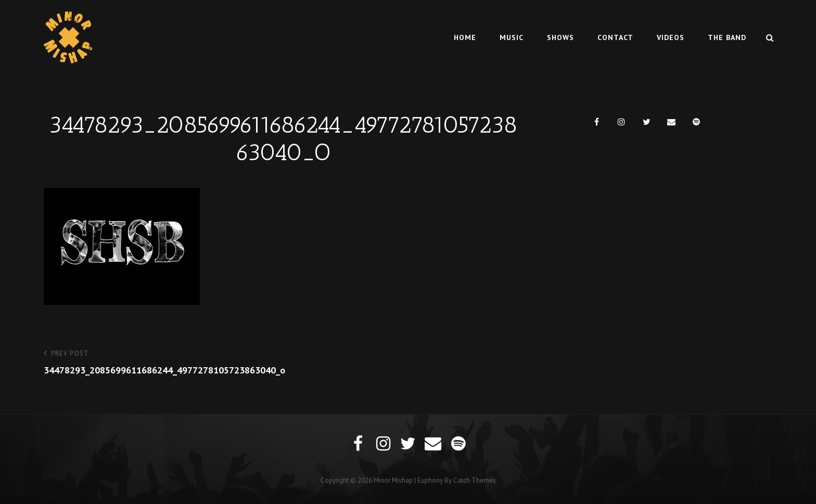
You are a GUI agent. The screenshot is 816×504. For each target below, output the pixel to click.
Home (465, 37)
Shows (560, 37)
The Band (727, 37)
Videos (671, 37)
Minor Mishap (393, 480)
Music (512, 37)
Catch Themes (475, 480)
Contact (615, 37)
